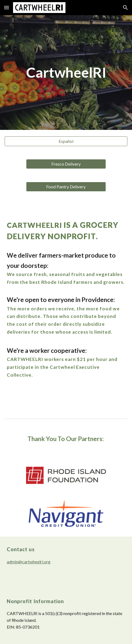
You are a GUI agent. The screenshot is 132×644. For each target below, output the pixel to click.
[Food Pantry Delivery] (66, 187)
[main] (66, 72)
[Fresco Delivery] (66, 164)
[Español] (66, 141)
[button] (7, 7)
